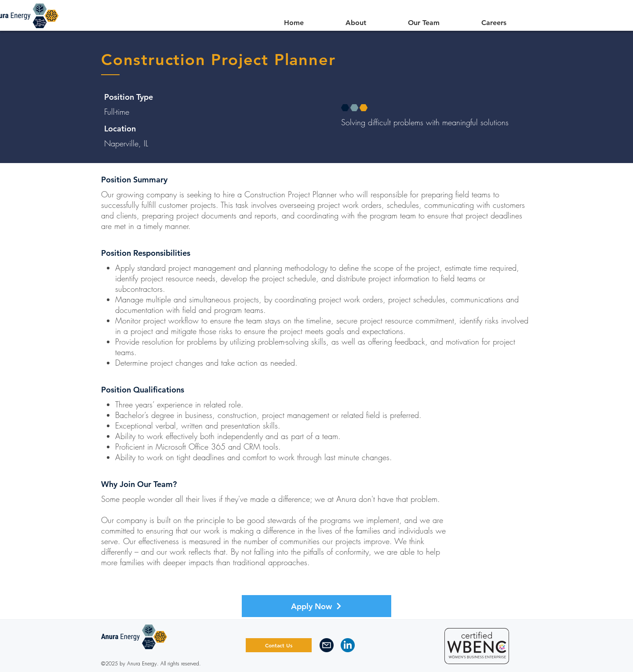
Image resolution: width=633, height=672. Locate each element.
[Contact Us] (279, 645)
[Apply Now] (316, 606)
